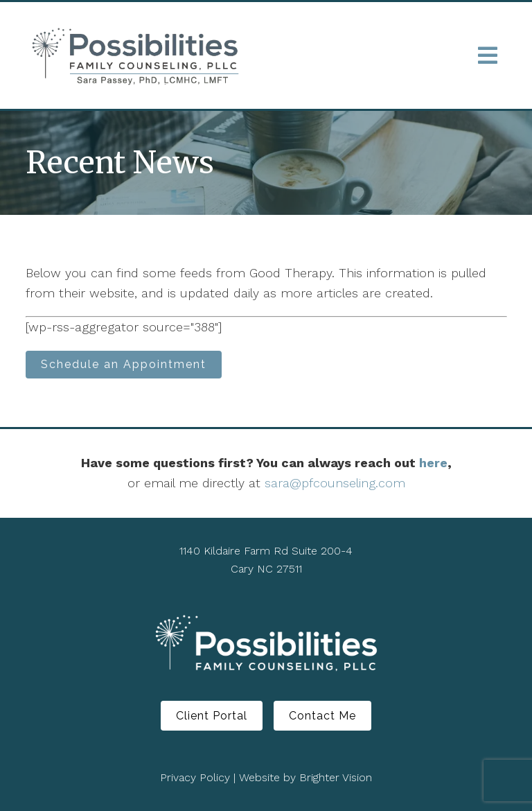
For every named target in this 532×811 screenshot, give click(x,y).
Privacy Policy (195, 777)
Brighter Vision (336, 777)
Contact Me (322, 716)
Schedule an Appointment (124, 364)
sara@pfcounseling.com (335, 483)
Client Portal (212, 716)
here (433, 463)
